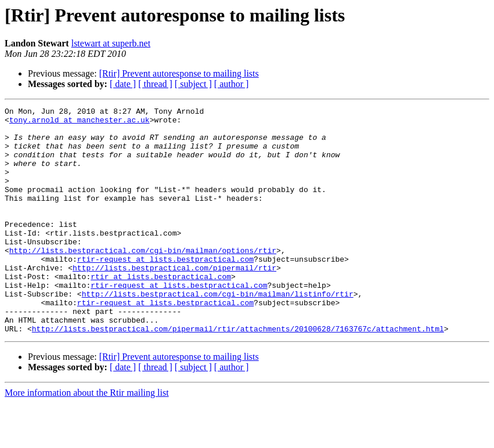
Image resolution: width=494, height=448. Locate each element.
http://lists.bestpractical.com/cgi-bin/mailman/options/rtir (143, 280)
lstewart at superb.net (111, 43)
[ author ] (232, 84)
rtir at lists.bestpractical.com (161, 311)
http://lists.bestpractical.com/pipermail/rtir (174, 301)
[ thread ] (155, 84)
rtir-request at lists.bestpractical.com (165, 290)
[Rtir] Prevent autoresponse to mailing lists (179, 73)
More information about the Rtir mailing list (87, 438)
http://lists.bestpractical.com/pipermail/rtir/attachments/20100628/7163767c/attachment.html (238, 374)
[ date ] (123, 84)
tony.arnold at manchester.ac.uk (80, 123)
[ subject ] (193, 84)
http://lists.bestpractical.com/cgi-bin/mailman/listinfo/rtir (218, 332)
